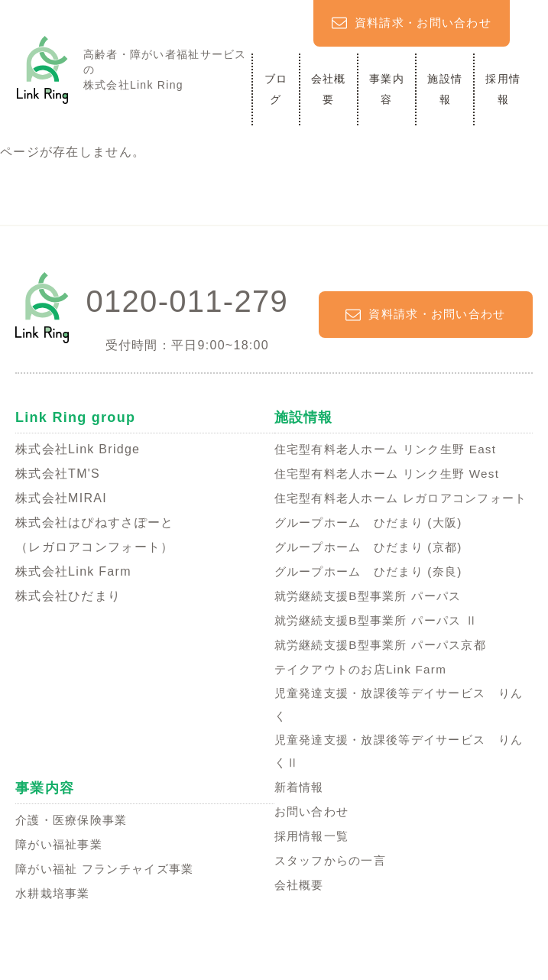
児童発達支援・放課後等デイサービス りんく (400, 730)
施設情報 (445, 89)
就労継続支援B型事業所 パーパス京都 (387, 669)
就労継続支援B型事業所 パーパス (374, 620)
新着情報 (301, 816)
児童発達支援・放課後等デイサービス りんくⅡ (400, 779)
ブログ (276, 89)
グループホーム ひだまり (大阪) (374, 547)
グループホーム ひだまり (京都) (374, 571)
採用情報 (503, 89)
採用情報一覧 (314, 865)
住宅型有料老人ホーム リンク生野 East (392, 449)
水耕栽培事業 (55, 922)
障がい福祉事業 (62, 873)
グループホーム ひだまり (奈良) (374, 596)
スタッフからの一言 (334, 889)
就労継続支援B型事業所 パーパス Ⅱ (383, 645)
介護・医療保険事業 (75, 848)
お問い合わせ (314, 840)
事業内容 (387, 89)
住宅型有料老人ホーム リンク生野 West (394, 474)
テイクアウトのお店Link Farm (365, 694)
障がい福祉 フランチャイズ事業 (110, 897)
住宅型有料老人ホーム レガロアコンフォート (402, 510)
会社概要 (329, 89)
